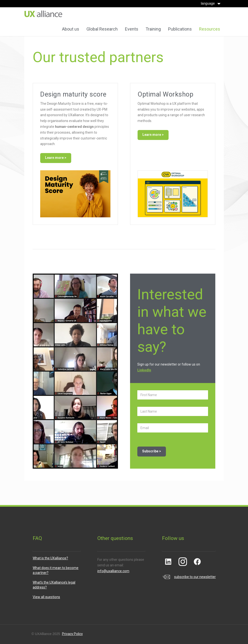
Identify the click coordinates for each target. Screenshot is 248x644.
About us (71, 29)
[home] (43, 14)
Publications (180, 29)
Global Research (102, 29)
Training (153, 29)
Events (132, 29)
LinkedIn (144, 370)
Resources (210, 29)
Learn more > (56, 158)
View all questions (46, 597)
